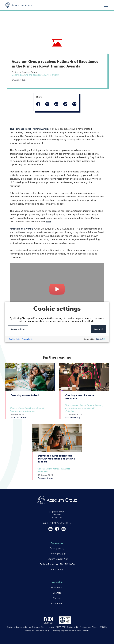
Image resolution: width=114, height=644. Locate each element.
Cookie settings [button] (18, 329)
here (48, 222)
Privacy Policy (28, 339)
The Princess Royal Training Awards (30, 129)
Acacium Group (18, 5)
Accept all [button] (98, 329)
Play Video (57, 289)
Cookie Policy (15, 339)
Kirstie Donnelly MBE (21, 229)
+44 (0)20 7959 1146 (60, 523)
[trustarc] (100, 339)
